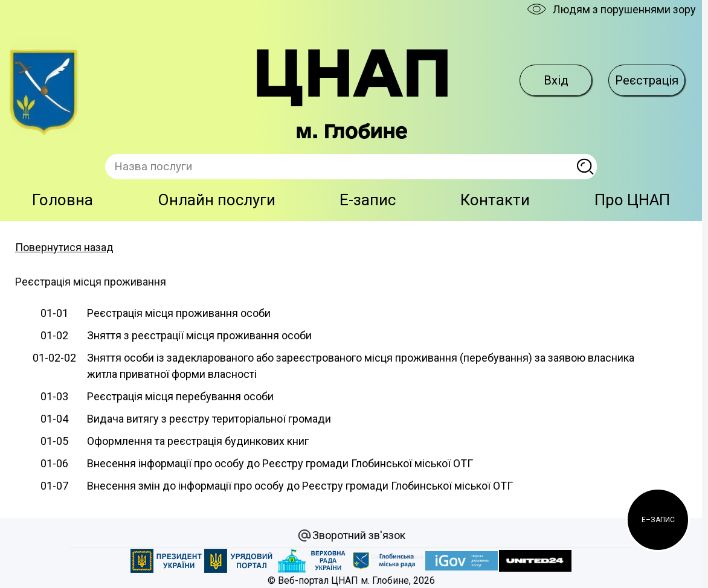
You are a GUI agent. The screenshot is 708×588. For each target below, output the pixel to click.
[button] (658, 520)
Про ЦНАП (632, 200)
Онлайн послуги (217, 200)
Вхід (556, 80)
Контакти (495, 200)
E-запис (368, 200)
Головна (63, 200)
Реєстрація (647, 80)
